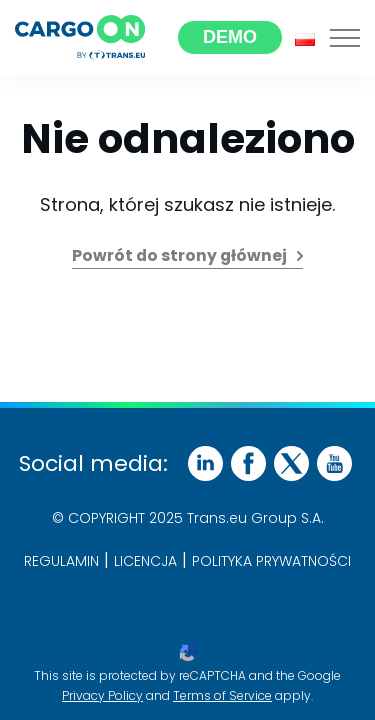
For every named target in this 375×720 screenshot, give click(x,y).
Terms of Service (222, 695)
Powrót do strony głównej (179, 255)
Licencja (145, 561)
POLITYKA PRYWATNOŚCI (271, 561)
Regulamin (61, 561)
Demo (230, 37)
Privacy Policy (102, 695)
